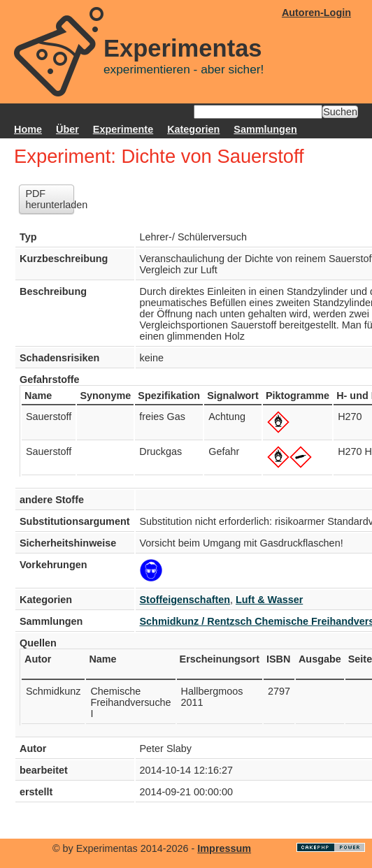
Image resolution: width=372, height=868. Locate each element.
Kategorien (193, 129)
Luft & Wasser (269, 600)
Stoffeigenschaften (185, 600)
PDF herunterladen (50, 199)
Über (67, 129)
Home (28, 129)
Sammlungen (265, 129)
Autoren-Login (316, 13)
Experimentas (183, 48)
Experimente (123, 129)
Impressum (224, 848)
